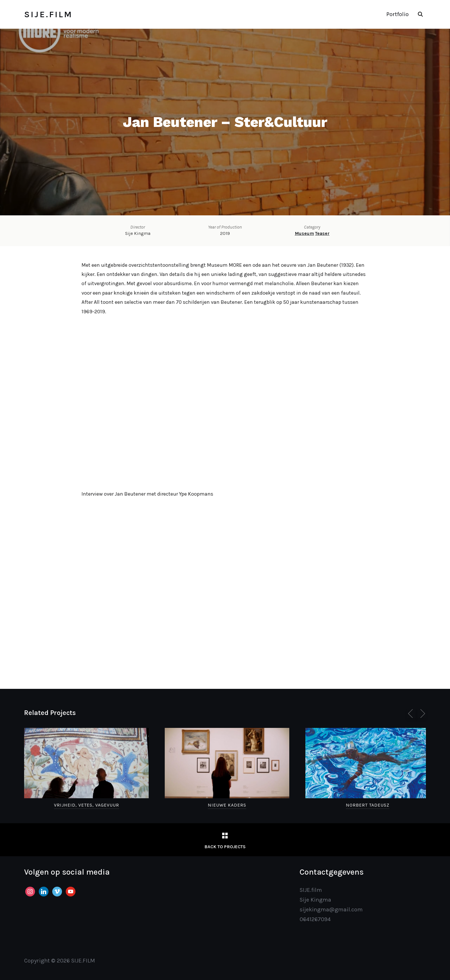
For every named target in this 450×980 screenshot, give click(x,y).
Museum (304, 233)
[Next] (422, 714)
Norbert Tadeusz (368, 805)
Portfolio (397, 14)
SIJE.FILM (48, 14)
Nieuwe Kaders (227, 805)
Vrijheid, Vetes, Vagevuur (87, 805)
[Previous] (412, 714)
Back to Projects (225, 847)
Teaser (322, 233)
